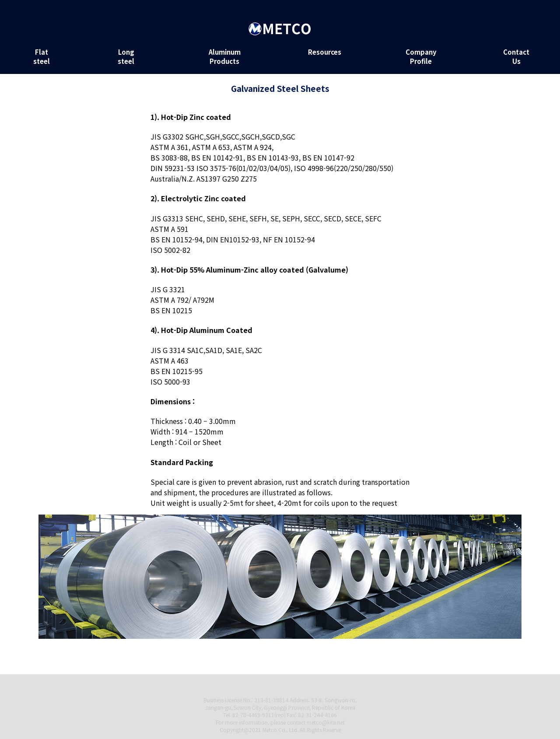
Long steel (126, 56)
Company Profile (421, 56)
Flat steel (42, 56)
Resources (325, 52)
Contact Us (516, 56)
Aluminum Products (225, 56)
